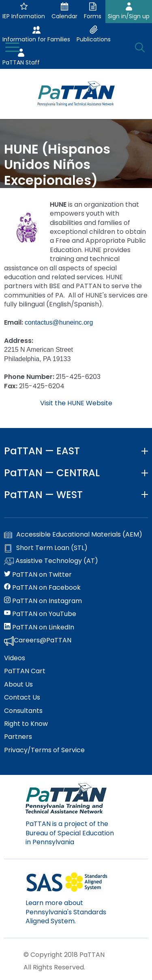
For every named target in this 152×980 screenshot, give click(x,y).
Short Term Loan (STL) (46, 548)
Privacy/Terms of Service (44, 750)
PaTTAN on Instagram (43, 601)
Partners (18, 737)
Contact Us (22, 698)
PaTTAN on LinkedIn (39, 627)
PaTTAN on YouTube (40, 614)
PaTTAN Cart (25, 671)
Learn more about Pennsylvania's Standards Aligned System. (66, 912)
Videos (15, 658)
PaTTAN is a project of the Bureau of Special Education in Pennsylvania (70, 833)
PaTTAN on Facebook (42, 588)
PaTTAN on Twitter (38, 575)
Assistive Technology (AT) (51, 561)
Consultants (23, 711)
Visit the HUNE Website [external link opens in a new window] (76, 403)
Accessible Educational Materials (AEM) (73, 535)
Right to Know (26, 724)
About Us (18, 685)
